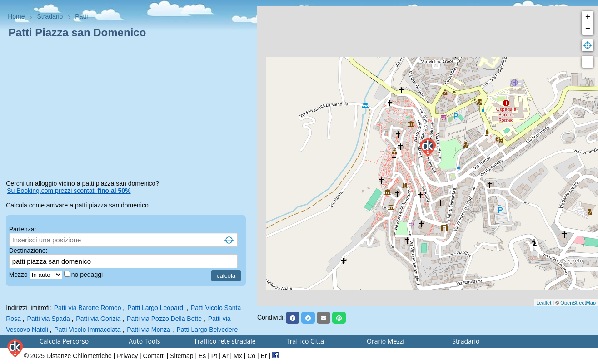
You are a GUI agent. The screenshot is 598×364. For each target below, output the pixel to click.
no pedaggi (88, 275)
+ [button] (588, 17)
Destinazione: (28, 251)
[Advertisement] (129, 111)
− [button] (588, 29)
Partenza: (23, 229)
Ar (225, 356)
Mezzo (19, 275)
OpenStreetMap (578, 303)
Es (202, 356)
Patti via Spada (49, 319)
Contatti (154, 356)
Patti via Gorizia (98, 319)
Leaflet (544, 303)
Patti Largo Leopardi (156, 308)
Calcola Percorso (64, 341)
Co (251, 356)
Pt (214, 356)
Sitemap (182, 356)
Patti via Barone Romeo (88, 308)
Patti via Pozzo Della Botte (164, 319)
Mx (238, 356)
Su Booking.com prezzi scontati (69, 191)
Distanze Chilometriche (79, 356)
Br (264, 356)
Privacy (127, 356)
